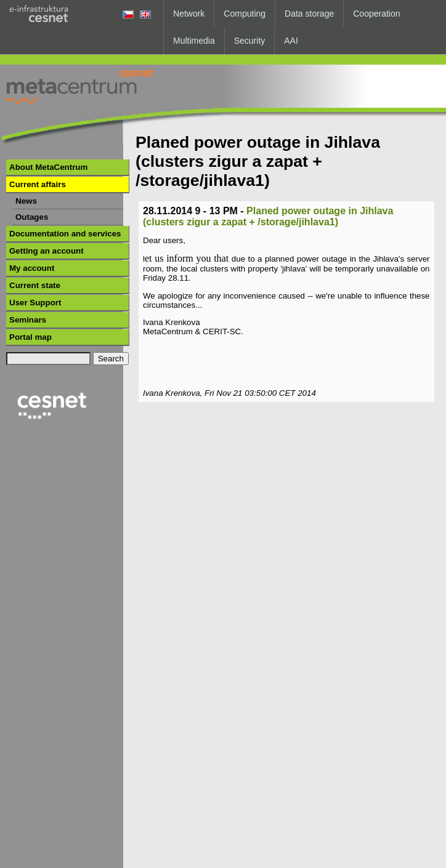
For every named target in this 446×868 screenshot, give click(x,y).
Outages (32, 217)
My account (32, 268)
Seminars (28, 320)
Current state (35, 285)
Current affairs (38, 184)
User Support (35, 303)
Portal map (30, 337)
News (26, 201)
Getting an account (47, 251)
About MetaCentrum (48, 167)
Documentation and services (65, 234)
